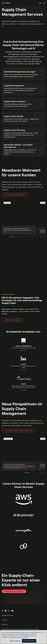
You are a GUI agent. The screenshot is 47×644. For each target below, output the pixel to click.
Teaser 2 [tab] (17, 237)
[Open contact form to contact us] (14, 591)
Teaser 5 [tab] (32, 237)
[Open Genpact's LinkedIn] (9, 611)
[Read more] (19, 453)
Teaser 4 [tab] (27, 237)
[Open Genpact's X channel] (2, 611)
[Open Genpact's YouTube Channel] (12, 611)
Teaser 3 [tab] (22, 237)
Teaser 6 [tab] (36, 237)
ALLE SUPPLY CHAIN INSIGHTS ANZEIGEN (18, 431)
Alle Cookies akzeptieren (29, 641)
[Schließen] (44, 633)
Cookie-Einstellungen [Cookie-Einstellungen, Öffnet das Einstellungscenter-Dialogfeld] (15, 641)
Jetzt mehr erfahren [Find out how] (12, 320)
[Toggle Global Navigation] (44, 3)
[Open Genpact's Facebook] (6, 611)
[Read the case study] (19, 217)
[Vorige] (41, 237)
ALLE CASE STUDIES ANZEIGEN (15, 195)
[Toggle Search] (40, 3)
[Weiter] (44, 237)
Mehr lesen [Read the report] (24, 350)
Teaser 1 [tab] (12, 237)
